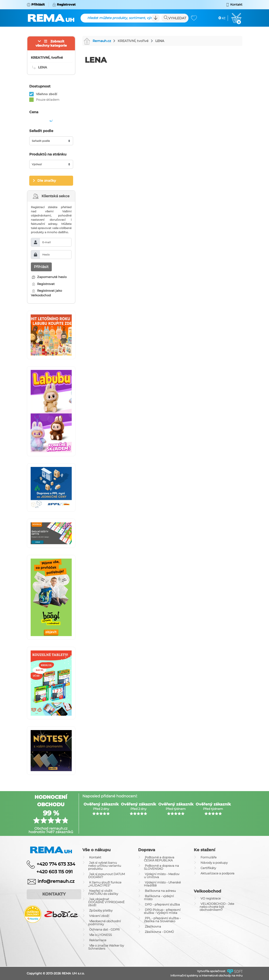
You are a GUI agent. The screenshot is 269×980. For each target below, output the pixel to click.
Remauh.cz (97, 41)
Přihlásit (41, 267)
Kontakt (95, 857)
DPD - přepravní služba (162, 904)
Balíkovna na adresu (160, 891)
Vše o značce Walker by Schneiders (106, 947)
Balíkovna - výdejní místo (159, 898)
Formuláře (209, 857)
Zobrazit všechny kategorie (51, 43)
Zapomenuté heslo (49, 277)
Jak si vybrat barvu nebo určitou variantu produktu (105, 866)
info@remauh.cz (56, 881)
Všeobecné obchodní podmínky (105, 923)
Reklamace (98, 940)
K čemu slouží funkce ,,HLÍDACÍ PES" (105, 884)
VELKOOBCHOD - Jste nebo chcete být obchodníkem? (217, 907)
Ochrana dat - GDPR (104, 929)
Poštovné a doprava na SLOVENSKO (161, 867)
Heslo (46, 255)
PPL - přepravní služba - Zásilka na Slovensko (162, 920)
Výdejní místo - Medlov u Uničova (162, 875)
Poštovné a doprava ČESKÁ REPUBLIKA (159, 859)
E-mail (46, 242)
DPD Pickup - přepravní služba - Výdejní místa (162, 911)
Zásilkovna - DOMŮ (159, 932)
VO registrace (211, 898)
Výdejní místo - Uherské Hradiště (162, 884)
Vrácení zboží (99, 916)
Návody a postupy (214, 863)
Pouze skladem (48, 100)
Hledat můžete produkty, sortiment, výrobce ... (123, 18)
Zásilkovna (153, 926)
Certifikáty (208, 868)
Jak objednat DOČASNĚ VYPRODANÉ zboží (106, 902)
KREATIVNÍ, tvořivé (133, 41)
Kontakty (54, 894)
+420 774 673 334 (56, 864)
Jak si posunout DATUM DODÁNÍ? (107, 875)
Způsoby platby (101, 910)
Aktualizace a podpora (217, 873)
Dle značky (47, 181)
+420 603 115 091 (51, 872)
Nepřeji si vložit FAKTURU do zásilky (103, 892)
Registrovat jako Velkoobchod (46, 293)
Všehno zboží (47, 94)
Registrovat (43, 284)
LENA (160, 41)
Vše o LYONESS (100, 935)
